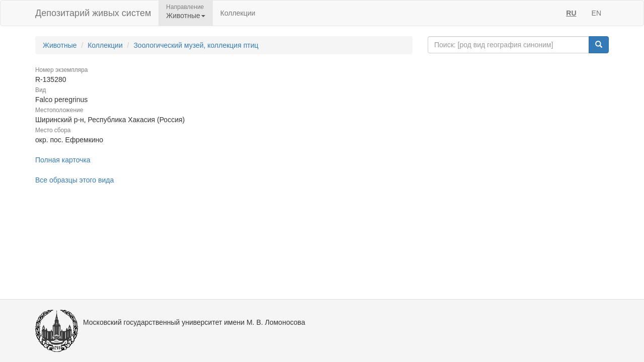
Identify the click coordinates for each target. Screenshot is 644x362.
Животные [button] (186, 16)
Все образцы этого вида (74, 180)
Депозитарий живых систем (93, 13)
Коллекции (238, 13)
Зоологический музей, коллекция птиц (196, 45)
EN (596, 13)
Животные (60, 45)
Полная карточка (63, 160)
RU (571, 13)
